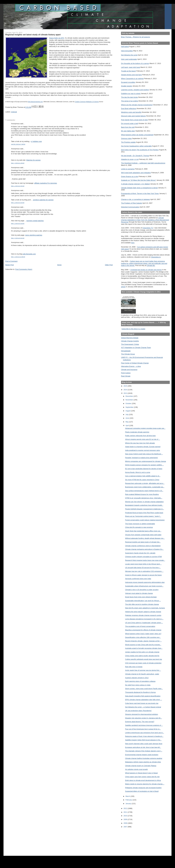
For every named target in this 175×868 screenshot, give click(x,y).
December (129, 396)
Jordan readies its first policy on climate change (142, 652)
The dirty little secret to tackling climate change (142, 604)
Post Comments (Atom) (24, 269)
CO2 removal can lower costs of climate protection (143, 663)
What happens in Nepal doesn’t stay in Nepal (141, 773)
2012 (126, 808)
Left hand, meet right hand (131, 67)
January (129, 804)
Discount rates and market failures (133, 116)
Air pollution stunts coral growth (136, 769)
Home (59, 265)
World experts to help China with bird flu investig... (143, 645)
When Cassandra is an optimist (132, 79)
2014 (126, 390)
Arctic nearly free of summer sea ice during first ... (143, 670)
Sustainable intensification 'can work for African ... (143, 601)
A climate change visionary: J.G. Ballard (135, 184)
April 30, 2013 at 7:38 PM (18, 144)
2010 (126, 816)
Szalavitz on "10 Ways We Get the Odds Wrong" (138, 180)
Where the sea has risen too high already (140, 443)
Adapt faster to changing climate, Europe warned (143, 447)
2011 (126, 812)
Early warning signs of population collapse (140, 681)
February (129, 800)
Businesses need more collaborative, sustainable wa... (145, 487)
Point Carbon (126, 373)
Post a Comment (11, 261)
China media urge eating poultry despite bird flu (142, 656)
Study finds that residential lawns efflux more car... (143, 531)
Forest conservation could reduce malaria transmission (145, 520)
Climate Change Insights (130, 341)
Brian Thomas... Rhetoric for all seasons (135, 37)
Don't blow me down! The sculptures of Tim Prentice (140, 150)
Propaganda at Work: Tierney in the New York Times (140, 194)
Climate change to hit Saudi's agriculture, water (142, 674)
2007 (126, 827)
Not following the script (129, 55)
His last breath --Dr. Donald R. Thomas (135, 156)
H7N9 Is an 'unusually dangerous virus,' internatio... (144, 498)
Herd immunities (127, 51)
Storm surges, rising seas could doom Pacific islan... (144, 689)
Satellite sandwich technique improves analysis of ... (144, 725)
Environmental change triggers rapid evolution (142, 755)
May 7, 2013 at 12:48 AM (18, 257)
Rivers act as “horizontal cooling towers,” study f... (143, 516)
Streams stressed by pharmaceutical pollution (142, 714)
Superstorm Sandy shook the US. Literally (140, 553)
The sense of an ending (130, 101)
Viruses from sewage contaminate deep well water (143, 535)
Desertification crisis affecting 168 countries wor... (143, 637)
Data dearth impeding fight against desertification (143, 696)
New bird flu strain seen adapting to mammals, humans (145, 608)
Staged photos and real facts (131, 75)
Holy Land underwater (129, 59)
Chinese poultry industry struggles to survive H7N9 (143, 557)
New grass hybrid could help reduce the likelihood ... (144, 454)
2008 (126, 823)
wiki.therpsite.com (29, 254)
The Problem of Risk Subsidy (132, 203)
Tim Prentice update (128, 142)
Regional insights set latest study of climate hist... (143, 542)
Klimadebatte (126, 351)
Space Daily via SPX (57, 38)
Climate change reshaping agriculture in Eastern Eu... (144, 549)
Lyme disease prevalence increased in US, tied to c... (144, 619)
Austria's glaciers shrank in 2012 (137, 678)
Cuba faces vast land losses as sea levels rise (142, 703)
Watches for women (33, 160)
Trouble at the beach (128, 71)
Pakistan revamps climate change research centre (143, 615)
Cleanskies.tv (156, 257)
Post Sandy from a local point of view (134, 120)
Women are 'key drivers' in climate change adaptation (144, 502)
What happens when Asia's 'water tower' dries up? (143, 634)
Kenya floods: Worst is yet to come (138, 472)
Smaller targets (127, 86)
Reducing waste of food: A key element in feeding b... (144, 736)
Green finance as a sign (130, 176)
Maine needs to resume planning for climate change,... (145, 784)
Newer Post (9, 265)
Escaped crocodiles (128, 82)
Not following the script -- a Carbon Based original (143, 707)
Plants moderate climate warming (137, 432)
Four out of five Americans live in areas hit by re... (143, 729)
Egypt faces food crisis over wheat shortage (141, 597)
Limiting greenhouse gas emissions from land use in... (145, 733)
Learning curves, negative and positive (135, 90)
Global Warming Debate (130, 338)
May (127, 422)
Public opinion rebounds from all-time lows (140, 436)
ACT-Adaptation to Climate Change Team (136, 348)
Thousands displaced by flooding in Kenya (140, 692)
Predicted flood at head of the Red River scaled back (144, 513)
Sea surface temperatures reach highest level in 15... (144, 491)
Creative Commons (80, 102)
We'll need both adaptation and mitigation (136, 173)
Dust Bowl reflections (129, 109)
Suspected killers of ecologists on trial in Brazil (142, 791)
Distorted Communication (130, 207)
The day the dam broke (129, 97)
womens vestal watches (35, 221)
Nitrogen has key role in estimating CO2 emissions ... (144, 571)
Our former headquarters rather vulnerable (136, 146)
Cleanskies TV (148, 228)
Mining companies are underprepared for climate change (146, 461)
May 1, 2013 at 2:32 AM (18, 186)
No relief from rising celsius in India (138, 685)
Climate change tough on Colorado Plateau (141, 766)
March (128, 796)
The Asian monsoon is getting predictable (140, 524)
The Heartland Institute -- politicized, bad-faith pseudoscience (143, 163)
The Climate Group (128, 354)
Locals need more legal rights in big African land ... (143, 564)
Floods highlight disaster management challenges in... (145, 509)
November (129, 400)
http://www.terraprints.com (35, 102)
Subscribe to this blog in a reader (133, 329)
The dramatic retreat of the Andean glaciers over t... (144, 751)
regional (14, 112)
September (130, 407)
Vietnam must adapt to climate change (139, 593)
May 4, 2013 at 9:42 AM (18, 238)
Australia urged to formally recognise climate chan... (144, 648)
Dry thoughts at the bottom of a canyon (135, 63)
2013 (126, 393)
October (129, 403)
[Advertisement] (133, 840)
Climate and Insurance (129, 370)
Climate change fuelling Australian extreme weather (144, 758)
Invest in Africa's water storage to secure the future (143, 575)
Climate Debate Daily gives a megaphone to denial (139, 188)
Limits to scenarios (128, 169)
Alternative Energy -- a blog (131, 366)
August (128, 411)
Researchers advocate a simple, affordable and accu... (145, 483)
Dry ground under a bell (130, 123)
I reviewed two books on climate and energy (146, 270)
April (127, 425)
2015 (126, 386)
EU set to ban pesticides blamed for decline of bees (144, 469)
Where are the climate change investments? (137, 105)
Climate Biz (151, 265)
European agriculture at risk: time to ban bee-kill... (143, 747)
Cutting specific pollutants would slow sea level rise (144, 659)
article (123, 287)
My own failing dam (128, 131)
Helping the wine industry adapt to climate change (143, 612)
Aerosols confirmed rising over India (138, 579)
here (133, 243)
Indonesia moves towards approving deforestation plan (145, 582)
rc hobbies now (36, 141)
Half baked (125, 47)
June (127, 418)
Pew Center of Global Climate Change (135, 363)
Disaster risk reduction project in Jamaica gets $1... (144, 718)
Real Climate (126, 376)
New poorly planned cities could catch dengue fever (144, 744)
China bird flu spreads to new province (139, 527)
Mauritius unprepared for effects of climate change (143, 630)
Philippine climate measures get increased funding (143, 788)
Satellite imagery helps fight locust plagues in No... (143, 740)
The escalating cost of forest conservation (140, 626)
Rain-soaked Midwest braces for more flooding (142, 494)
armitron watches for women (43, 200)
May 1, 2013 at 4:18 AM (18, 223)
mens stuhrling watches (34, 235)
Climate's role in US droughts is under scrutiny (142, 590)
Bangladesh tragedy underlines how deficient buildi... (144, 505)
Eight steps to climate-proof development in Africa (143, 780)
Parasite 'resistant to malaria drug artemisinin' (142, 458)
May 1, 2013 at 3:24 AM (18, 203)
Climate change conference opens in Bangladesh (143, 546)
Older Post (109, 265)
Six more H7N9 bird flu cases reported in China (142, 480)
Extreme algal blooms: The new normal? (140, 722)
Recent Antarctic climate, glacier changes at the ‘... (143, 641)
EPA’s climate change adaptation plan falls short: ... (144, 700)
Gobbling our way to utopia (131, 94)
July (127, 414)
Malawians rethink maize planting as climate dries (143, 762)
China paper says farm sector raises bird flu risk (142, 777)
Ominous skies (126, 138)
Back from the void (128, 127)
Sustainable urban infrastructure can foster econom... (144, 586)
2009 (126, 819)
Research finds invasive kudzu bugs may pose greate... (145, 560)
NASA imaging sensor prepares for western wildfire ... (144, 465)
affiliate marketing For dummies (46, 183)
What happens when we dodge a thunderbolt (137, 135)
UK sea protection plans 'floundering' (138, 711)
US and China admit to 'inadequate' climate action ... (144, 623)
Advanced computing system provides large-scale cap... (145, 428)
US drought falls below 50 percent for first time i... (143, 568)
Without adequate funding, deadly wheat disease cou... (145, 538)
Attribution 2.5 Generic (92, 102)
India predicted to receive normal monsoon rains (143, 450)
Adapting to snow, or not (130, 159)
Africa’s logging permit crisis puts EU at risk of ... (143, 439)
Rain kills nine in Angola (134, 667)
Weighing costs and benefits (131, 112)
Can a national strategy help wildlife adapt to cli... (143, 476)
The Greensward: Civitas (130, 344)
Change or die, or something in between (135, 199)
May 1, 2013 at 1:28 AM (18, 163)
